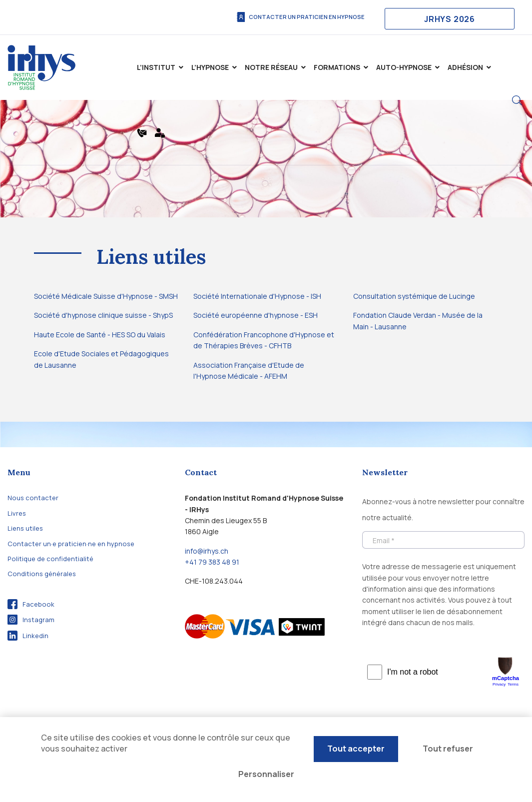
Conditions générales (42, 574)
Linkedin (28, 636)
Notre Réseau (271, 67)
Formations (337, 67)
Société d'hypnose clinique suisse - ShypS (103, 315)
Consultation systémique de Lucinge (414, 296)
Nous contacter (33, 498)
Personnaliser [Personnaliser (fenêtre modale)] (266, 774)
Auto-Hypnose (404, 67)
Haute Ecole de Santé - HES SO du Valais (100, 335)
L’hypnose (210, 67)
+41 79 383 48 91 (212, 562)
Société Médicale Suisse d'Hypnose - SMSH (106, 296)
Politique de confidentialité (50, 559)
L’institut (156, 67)
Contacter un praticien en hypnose (300, 17)
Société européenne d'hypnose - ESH (256, 315)
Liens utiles (25, 528)
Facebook (31, 604)
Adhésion (465, 67)
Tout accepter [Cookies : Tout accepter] (356, 749)
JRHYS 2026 (450, 19)
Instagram (31, 620)
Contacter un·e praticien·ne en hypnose (71, 544)
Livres (17, 513)
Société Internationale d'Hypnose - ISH (257, 296)
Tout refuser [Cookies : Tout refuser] (448, 749)
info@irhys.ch (207, 551)
